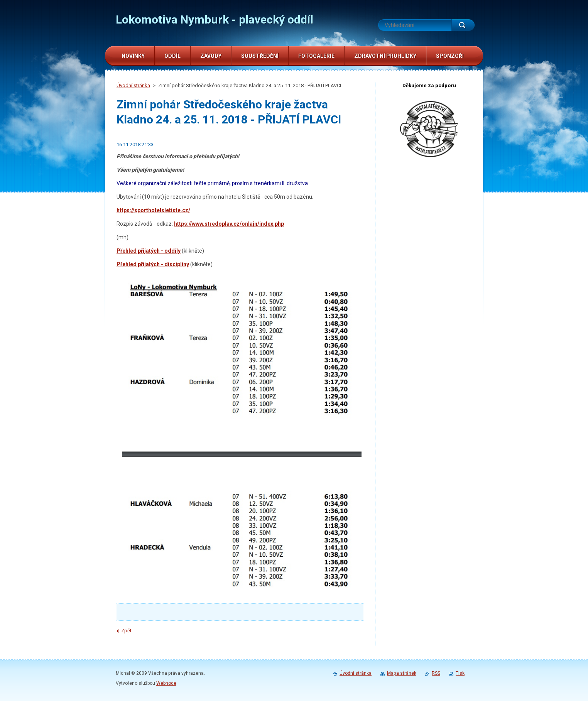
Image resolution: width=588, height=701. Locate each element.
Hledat (463, 25)
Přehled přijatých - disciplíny (153, 264)
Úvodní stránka (133, 85)
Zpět (126, 631)
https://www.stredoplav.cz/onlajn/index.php (229, 224)
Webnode (166, 683)
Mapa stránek (402, 673)
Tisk (460, 673)
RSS (436, 673)
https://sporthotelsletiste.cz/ (153, 210)
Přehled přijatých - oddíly (149, 251)
